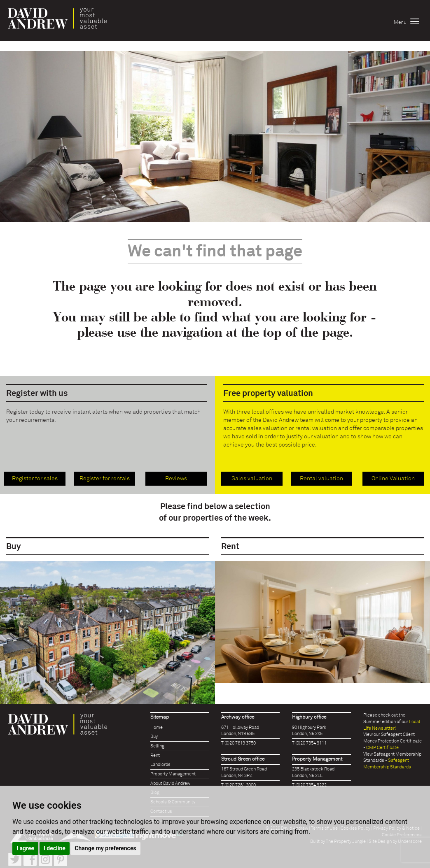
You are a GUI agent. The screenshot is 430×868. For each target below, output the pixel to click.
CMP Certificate (382, 748)
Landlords (160, 764)
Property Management (173, 774)
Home (157, 727)
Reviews (176, 479)
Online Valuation (393, 479)
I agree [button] (25, 848)
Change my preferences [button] (105, 848)
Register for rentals (105, 479)
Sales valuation (252, 479)
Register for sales (35, 479)
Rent (155, 755)
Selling (157, 746)
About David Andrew (170, 783)
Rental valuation (321, 479)
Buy (154, 737)
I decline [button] (55, 848)
